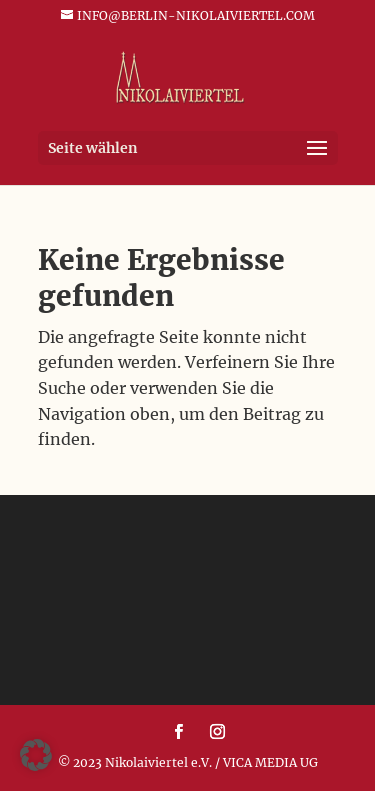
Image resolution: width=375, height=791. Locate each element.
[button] (36, 755)
